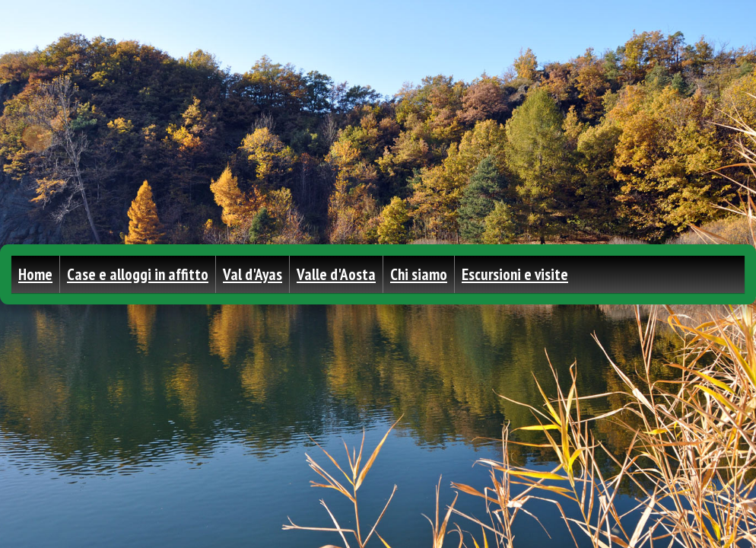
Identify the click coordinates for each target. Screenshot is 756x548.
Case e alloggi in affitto (138, 274)
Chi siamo (419, 274)
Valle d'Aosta (336, 274)
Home (35, 274)
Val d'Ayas (253, 274)
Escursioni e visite (515, 274)
